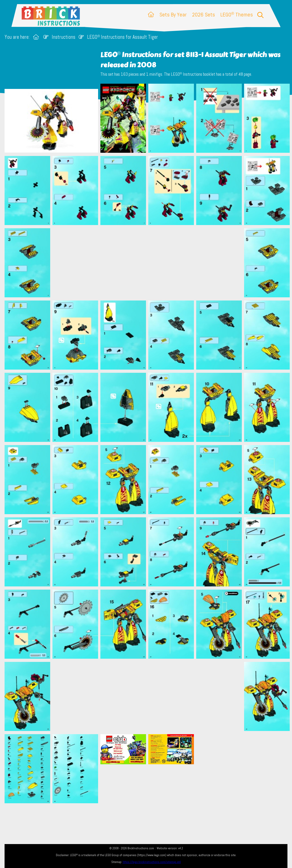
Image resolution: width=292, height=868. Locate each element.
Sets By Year (173, 14)
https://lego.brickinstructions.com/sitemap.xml (152, 862)
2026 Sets (203, 14)
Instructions (64, 37)
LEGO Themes (237, 14)
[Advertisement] (148, 263)
